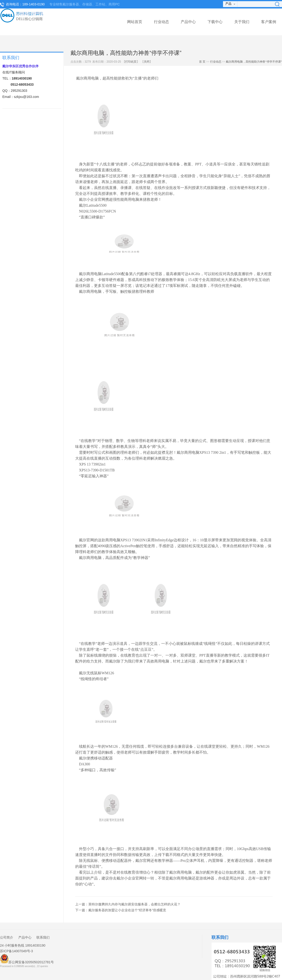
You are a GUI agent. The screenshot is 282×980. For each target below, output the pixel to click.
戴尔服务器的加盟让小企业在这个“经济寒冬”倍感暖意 (127, 910)
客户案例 (269, 22)
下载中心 (215, 22)
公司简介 (7, 937)
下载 (165, 855)
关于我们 (242, 22)
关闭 (147, 62)
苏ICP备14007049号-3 (16, 951)
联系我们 (43, 937)
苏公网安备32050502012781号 (27, 959)
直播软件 (245, 274)
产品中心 (188, 22)
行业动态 (161, 22)
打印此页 (131, 62)
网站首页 (135, 22)
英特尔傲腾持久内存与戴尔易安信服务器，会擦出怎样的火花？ (134, 904)
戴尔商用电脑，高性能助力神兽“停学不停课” (254, 62)
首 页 (202, 62)
